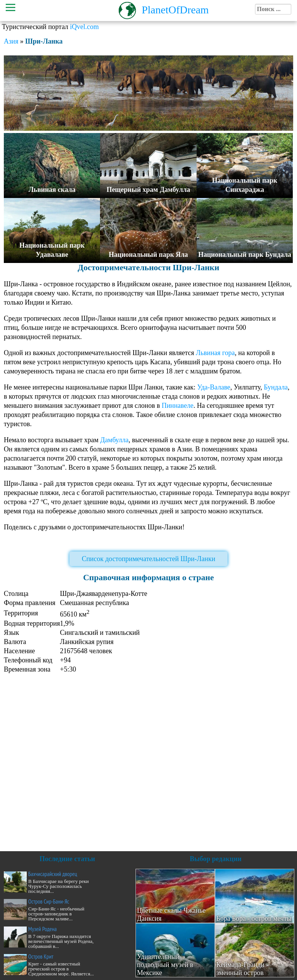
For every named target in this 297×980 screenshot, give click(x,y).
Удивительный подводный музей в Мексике (165, 965)
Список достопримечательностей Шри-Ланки (148, 559)
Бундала (276, 387)
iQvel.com (84, 27)
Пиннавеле (177, 406)
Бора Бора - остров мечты (254, 918)
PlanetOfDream (175, 10)
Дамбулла (114, 440)
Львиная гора (215, 353)
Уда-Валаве (214, 387)
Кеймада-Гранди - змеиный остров (243, 969)
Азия (11, 41)
